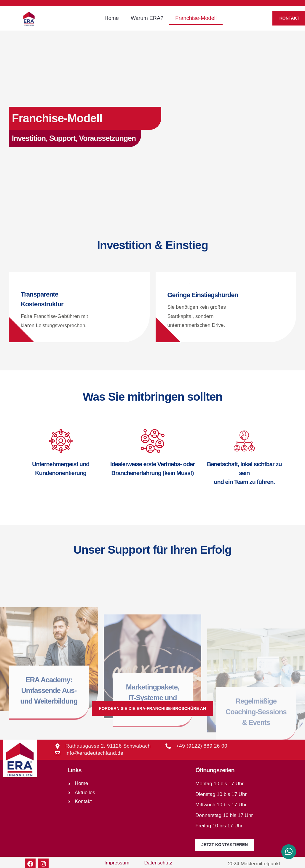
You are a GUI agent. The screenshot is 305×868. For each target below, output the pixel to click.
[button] (152, 709)
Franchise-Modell (196, 18)
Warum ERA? (147, 18)
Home (112, 18)
